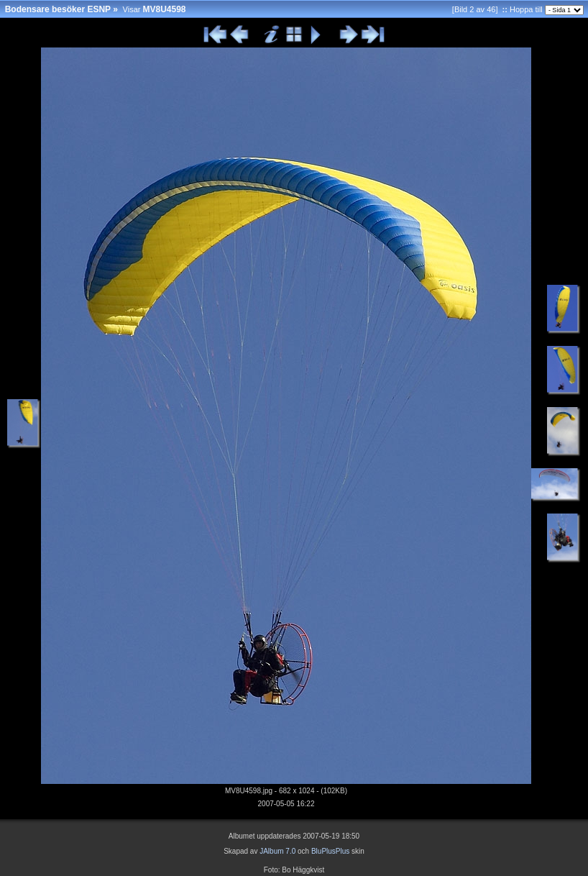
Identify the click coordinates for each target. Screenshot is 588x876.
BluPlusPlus (330, 851)
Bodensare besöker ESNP (58, 9)
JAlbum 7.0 (277, 851)
